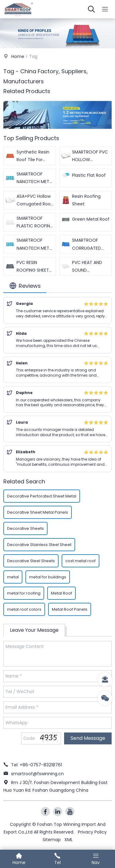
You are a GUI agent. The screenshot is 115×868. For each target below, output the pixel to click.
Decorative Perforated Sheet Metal (42, 496)
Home (18, 56)
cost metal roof (80, 561)
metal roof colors (24, 609)
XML (69, 840)
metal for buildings (48, 577)
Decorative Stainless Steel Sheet (39, 545)
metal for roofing (24, 593)
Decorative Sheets (25, 528)
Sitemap (52, 840)
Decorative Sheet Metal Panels (38, 512)
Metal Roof (61, 593)
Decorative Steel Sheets (31, 561)
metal (13, 577)
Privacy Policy (92, 832)
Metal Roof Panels (70, 609)
